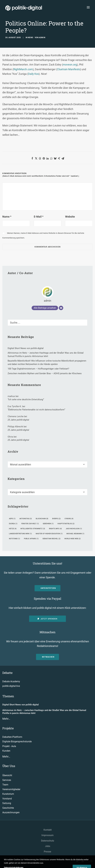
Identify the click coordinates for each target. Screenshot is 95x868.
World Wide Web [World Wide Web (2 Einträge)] (72, 539)
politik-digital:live (11, 686)
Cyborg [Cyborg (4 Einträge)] (69, 519)
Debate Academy (11, 681)
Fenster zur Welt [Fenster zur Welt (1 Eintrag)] (30, 524)
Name (7, 217)
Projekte (8, 728)
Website (70, 217)
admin (42, 38)
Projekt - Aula (9, 746)
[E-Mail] (61, 308)
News (31, 38)
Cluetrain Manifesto (69, 69)
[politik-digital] (24, 8)
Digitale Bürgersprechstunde (17, 741)
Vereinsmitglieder (11, 789)
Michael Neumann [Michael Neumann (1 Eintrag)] (75, 534)
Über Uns (9, 766)
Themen (8, 696)
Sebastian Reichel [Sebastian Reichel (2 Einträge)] (51, 539)
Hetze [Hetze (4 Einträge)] (13, 529)
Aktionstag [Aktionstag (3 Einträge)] (26, 519)
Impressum (47, 835)
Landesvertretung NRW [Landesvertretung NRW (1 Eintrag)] (20, 534)
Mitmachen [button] (48, 657)
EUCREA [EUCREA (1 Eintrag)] (13, 524)
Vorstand (7, 799)
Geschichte (8, 808)
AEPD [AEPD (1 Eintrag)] (12, 519)
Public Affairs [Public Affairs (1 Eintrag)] (31, 539)
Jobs (48, 846)
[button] (32, 158)
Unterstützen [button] (48, 588)
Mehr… (6, 719)
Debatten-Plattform (12, 737)
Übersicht (7, 775)
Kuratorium (8, 794)
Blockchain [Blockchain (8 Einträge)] (42, 519)
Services (7, 780)
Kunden (6, 751)
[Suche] (47, 323)
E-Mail (39, 217)
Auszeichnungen (11, 812)
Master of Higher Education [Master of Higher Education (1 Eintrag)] (49, 534)
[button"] (77, 861)
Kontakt (48, 830)
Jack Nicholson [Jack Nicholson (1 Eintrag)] (74, 529)
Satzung (7, 803)
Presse (47, 852)
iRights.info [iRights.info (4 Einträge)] (55, 529)
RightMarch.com (23, 69)
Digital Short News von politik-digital (21, 705)
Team (5, 785)
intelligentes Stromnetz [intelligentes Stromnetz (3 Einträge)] (33, 529)
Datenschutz (48, 841)
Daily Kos (33, 74)
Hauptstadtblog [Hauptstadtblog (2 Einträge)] (66, 524)
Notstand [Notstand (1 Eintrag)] (14, 539)
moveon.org (70, 65)
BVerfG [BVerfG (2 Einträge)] (56, 519)
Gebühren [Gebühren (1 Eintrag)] (48, 524)
